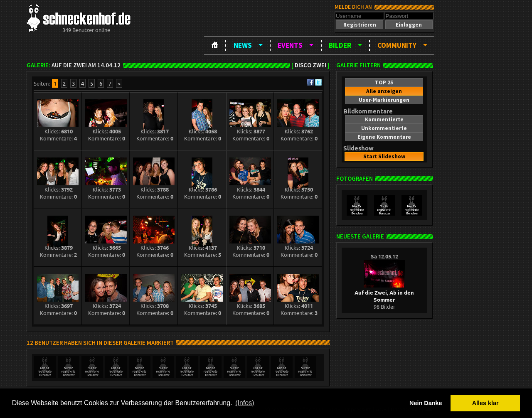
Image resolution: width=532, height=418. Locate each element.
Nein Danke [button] (426, 403)
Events (290, 45)
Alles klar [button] (485, 403)
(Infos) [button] (245, 403)
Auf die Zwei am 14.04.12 (86, 65)
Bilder (340, 45)
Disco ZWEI (310, 65)
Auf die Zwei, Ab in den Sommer (384, 292)
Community (397, 45)
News (243, 45)
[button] (360, 25)
